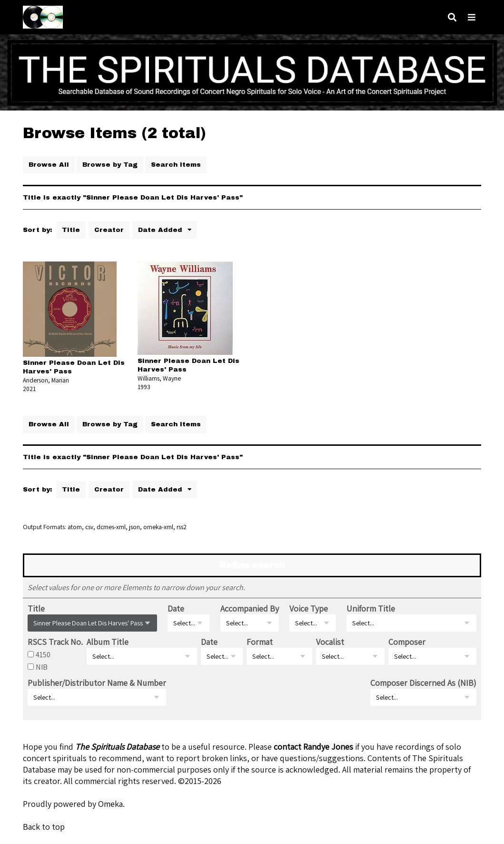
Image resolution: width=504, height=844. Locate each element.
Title (71, 230)
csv (89, 527)
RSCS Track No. (55, 642)
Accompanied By (250, 608)
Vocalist (330, 642)
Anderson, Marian (46, 380)
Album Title (108, 642)
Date (176, 608)
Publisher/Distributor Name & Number (97, 683)
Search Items (176, 165)
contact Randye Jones (313, 747)
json (134, 527)
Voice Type (309, 608)
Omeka (110, 804)
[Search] (452, 17)
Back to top (44, 827)
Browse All (49, 165)
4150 (43, 654)
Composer (407, 642)
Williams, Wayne (159, 378)
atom (75, 527)
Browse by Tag (110, 165)
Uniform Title (371, 608)
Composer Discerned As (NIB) (423, 683)
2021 (29, 389)
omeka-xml (158, 527)
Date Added (161, 230)
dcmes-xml (111, 527)
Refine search (252, 565)
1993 (144, 387)
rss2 (182, 527)
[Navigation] (472, 17)
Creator (109, 230)
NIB (42, 667)
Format (260, 642)
